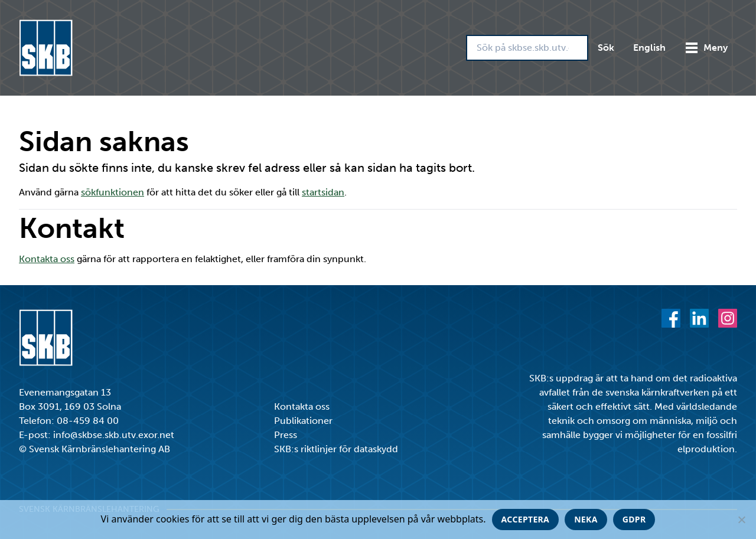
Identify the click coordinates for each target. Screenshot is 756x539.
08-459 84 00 (88, 421)
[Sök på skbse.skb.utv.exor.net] (527, 48)
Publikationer (303, 421)
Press (286, 435)
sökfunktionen (113, 192)
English (649, 48)
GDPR (634, 519)
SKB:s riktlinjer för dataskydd (336, 449)
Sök (606, 48)
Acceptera (526, 519)
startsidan (323, 192)
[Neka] (741, 520)
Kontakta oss (47, 259)
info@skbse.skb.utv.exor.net (114, 435)
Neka (586, 519)
